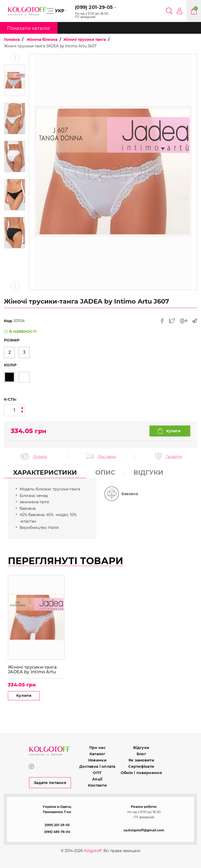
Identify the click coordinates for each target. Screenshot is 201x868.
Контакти (97, 785)
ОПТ (97, 773)
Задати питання (50, 783)
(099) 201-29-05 (57, 825)
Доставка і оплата (97, 766)
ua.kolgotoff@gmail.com (144, 830)
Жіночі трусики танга (85, 40)
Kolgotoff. (93, 851)
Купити (24, 696)
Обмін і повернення (141, 773)
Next (15, 285)
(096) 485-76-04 (57, 832)
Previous (15, 58)
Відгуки (141, 748)
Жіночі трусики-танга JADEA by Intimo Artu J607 (32, 670)
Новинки (97, 760)
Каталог (97, 754)
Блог (141, 754)
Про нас (97, 748)
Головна (12, 40)
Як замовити (141, 760)
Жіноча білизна (42, 40)
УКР (60, 11)
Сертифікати (141, 766)
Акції (97, 779)
